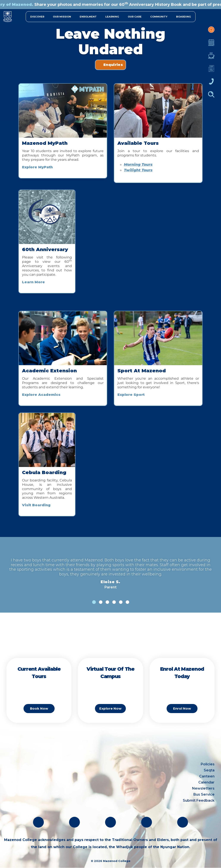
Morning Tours (138, 164)
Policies (208, 764)
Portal (211, 32)
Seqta (209, 770)
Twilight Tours (138, 170)
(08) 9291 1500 (19, 788)
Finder (211, 97)
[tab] (94, 602)
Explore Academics (41, 395)
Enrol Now (182, 708)
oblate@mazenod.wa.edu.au (32, 796)
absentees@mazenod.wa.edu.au (36, 804)
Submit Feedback (199, 800)
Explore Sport (131, 395)
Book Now (39, 708)
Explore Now (110, 708)
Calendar (211, 45)
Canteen (211, 58)
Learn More (33, 282)
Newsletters (211, 71)
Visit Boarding (36, 505)
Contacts (211, 84)
